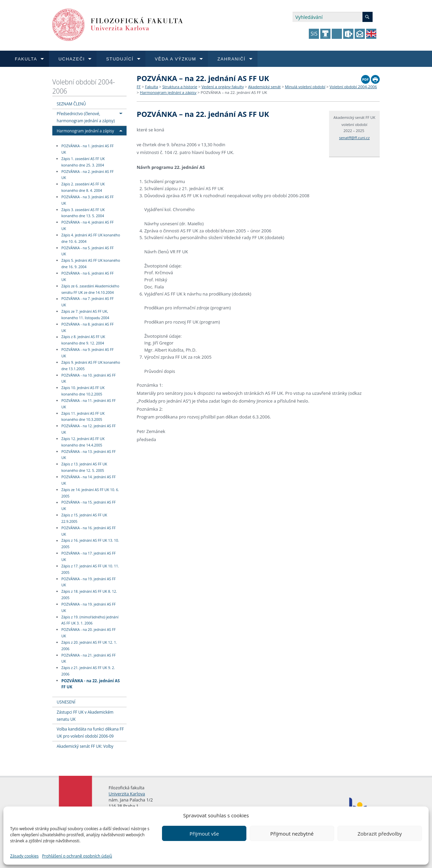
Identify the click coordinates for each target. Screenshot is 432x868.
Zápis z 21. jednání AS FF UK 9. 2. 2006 (88, 671)
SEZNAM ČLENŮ (71, 104)
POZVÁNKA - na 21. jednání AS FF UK (89, 658)
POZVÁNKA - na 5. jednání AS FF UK (88, 251)
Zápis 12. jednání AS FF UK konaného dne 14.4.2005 (83, 442)
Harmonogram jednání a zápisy (85, 131)
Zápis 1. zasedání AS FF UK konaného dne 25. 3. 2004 (83, 162)
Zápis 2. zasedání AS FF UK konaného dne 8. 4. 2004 (83, 187)
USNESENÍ (66, 702)
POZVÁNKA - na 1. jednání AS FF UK (88, 149)
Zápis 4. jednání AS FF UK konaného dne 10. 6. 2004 (91, 238)
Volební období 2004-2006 (84, 86)
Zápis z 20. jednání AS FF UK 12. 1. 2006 (89, 646)
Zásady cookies (24, 856)
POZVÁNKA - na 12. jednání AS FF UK (89, 429)
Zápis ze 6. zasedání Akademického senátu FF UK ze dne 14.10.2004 (90, 289)
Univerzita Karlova (127, 794)
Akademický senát (264, 87)
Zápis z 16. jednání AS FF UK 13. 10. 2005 (90, 544)
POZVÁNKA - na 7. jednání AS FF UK (88, 302)
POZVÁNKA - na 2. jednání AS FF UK (88, 175)
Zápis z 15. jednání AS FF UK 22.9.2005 (84, 518)
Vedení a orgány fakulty (223, 87)
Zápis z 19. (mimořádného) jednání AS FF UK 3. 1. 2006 (90, 620)
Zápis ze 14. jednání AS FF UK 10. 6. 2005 (90, 493)
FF (139, 87)
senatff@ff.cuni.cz (355, 138)
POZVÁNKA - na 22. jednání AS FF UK (91, 683)
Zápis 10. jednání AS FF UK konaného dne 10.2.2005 (83, 391)
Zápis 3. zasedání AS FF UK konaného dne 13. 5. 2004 (83, 213)
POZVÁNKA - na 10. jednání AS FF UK (89, 378)
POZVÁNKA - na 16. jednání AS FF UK (89, 531)
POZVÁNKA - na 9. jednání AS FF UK (88, 353)
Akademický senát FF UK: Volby (85, 746)
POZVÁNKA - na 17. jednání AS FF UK (89, 556)
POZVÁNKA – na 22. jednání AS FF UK (234, 92)
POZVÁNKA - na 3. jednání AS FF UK (88, 200)
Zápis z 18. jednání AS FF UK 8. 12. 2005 (89, 595)
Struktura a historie (180, 87)
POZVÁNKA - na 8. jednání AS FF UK (88, 327)
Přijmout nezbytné (292, 834)
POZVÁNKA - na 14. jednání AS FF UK (89, 480)
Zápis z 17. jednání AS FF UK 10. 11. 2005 (90, 569)
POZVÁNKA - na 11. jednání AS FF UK (89, 404)
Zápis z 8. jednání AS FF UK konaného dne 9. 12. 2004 (83, 340)
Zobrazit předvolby (380, 834)
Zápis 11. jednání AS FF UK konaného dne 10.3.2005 (83, 417)
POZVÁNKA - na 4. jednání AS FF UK (88, 225)
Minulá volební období (305, 87)
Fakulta (151, 87)
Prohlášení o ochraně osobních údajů (77, 856)
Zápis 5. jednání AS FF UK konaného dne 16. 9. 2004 (91, 264)
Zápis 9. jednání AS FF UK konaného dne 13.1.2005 (91, 366)
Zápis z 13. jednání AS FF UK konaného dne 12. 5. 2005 (84, 467)
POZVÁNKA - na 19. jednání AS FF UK (89, 582)
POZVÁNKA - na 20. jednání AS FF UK (89, 633)
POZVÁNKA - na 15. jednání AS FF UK (89, 506)
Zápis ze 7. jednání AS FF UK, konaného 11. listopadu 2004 (85, 315)
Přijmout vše (204, 834)
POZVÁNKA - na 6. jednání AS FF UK (88, 276)
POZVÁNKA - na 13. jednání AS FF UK (89, 455)
